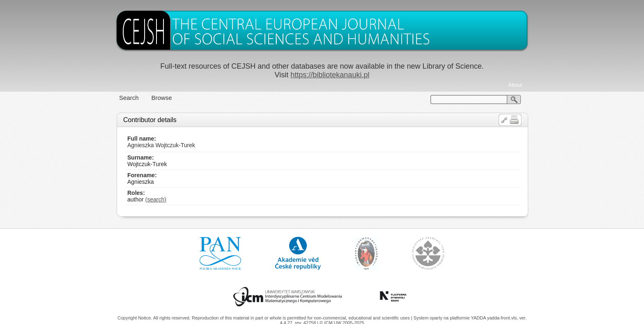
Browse (162, 98)
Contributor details (150, 120)
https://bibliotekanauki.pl (330, 75)
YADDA (479, 318)
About (515, 85)
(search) (156, 199)
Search (129, 98)
